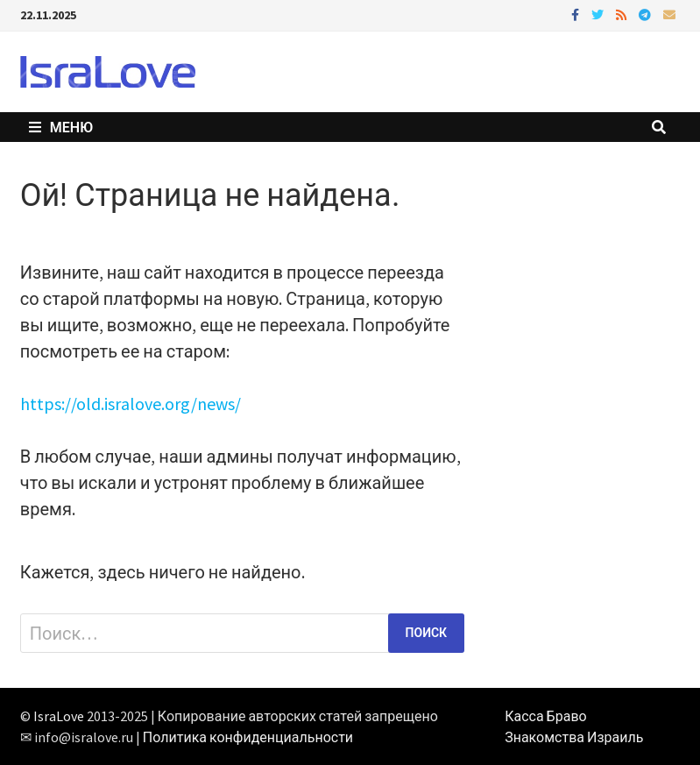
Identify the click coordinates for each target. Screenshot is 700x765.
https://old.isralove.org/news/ (131, 404)
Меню (61, 127)
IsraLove (59, 716)
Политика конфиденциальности (248, 737)
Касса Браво (545, 716)
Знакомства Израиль (574, 737)
